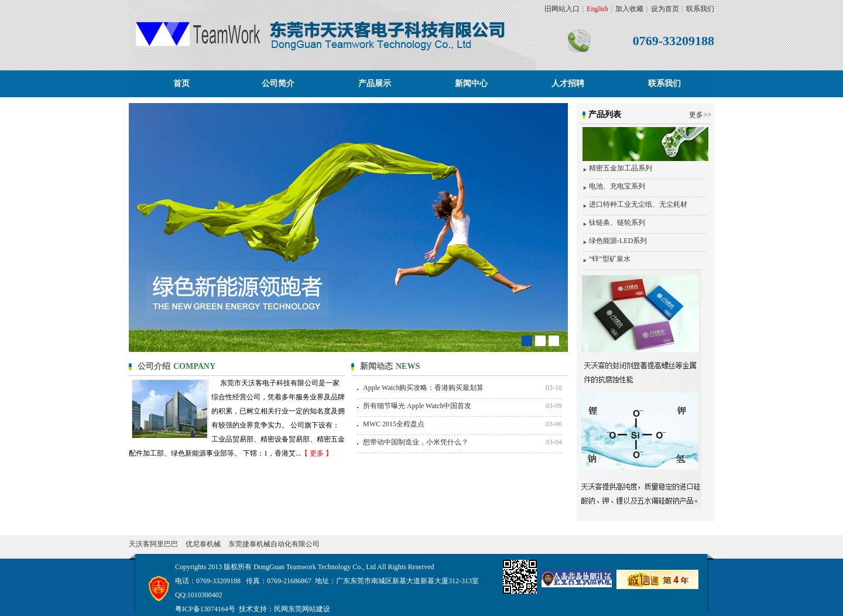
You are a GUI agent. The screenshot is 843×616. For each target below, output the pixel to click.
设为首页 (665, 9)
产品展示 (375, 83)
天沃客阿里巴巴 (153, 544)
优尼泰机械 (203, 544)
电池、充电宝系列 (617, 186)
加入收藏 (629, 9)
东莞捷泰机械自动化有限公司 (274, 544)
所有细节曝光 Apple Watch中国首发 (417, 406)
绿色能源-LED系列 (618, 241)
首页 (181, 83)
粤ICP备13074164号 (205, 609)
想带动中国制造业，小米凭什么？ (416, 442)
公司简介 (278, 83)
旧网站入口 (562, 9)
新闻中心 (471, 83)
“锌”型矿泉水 (610, 259)
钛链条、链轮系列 (617, 223)
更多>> (700, 115)
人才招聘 (568, 83)
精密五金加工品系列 (621, 168)
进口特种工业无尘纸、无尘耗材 (638, 204)
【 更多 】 (317, 453)
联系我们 (700, 9)
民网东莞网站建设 (302, 609)
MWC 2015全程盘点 (394, 424)
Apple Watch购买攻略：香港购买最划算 (423, 388)
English (597, 9)
